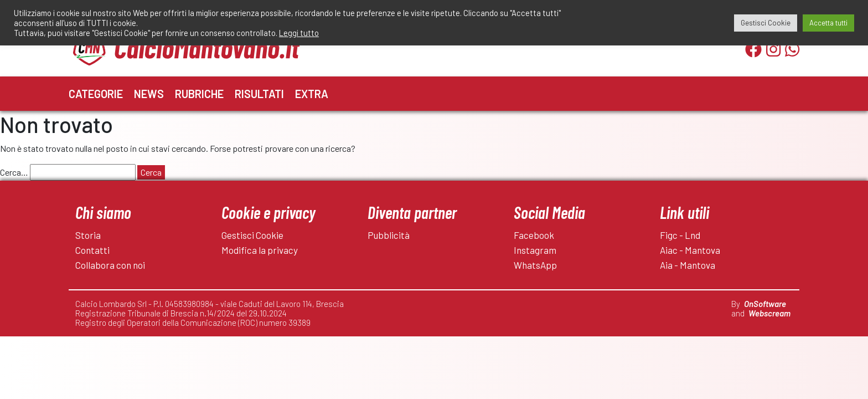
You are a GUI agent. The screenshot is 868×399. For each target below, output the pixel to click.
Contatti (92, 250)
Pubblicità (389, 235)
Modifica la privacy (260, 250)
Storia (88, 235)
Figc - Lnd (680, 235)
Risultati (259, 94)
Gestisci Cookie (252, 235)
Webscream (769, 313)
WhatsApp (535, 265)
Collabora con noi (110, 265)
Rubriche (199, 94)
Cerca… (14, 172)
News (149, 94)
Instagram (535, 250)
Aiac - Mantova (690, 250)
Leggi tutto (299, 33)
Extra (312, 94)
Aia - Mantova (688, 265)
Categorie (96, 94)
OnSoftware (765, 304)
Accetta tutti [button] (828, 23)
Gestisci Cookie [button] (766, 23)
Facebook (534, 235)
